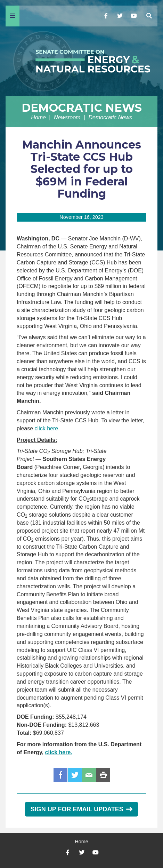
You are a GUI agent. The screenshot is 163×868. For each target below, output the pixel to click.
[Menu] (13, 16)
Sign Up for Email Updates (81, 809)
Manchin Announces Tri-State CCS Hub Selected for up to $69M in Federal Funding (81, 169)
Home (38, 117)
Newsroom (67, 117)
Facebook (60, 775)
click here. (47, 428)
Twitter (75, 775)
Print (103, 775)
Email (89, 775)
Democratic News (82, 108)
